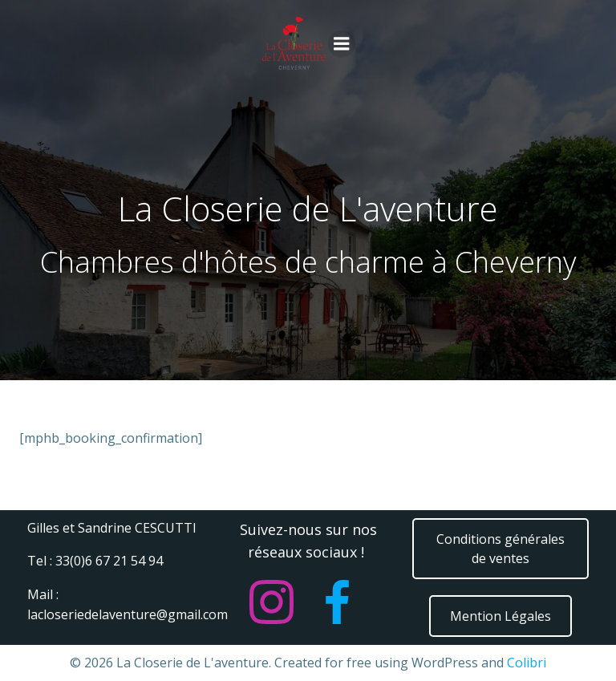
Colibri (527, 663)
